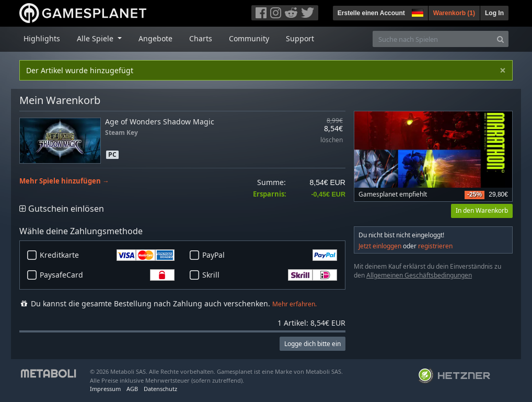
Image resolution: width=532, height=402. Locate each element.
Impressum (105, 389)
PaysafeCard (107, 275)
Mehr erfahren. (294, 304)
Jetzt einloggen (380, 246)
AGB (132, 389)
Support (300, 38)
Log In (494, 13)
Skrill (270, 275)
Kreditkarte (107, 255)
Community (249, 38)
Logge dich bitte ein (313, 344)
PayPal (270, 255)
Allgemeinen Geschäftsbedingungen (419, 275)
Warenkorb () (454, 13)
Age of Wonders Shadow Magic (160, 122)
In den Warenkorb (482, 210)
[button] (417, 12)
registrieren (435, 246)
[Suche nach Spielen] (433, 39)
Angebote (155, 38)
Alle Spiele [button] (96, 38)
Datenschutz (160, 389)
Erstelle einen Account (371, 13)
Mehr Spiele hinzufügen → (64, 181)
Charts (201, 38)
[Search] (500, 39)
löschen (332, 140)
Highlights (42, 38)
